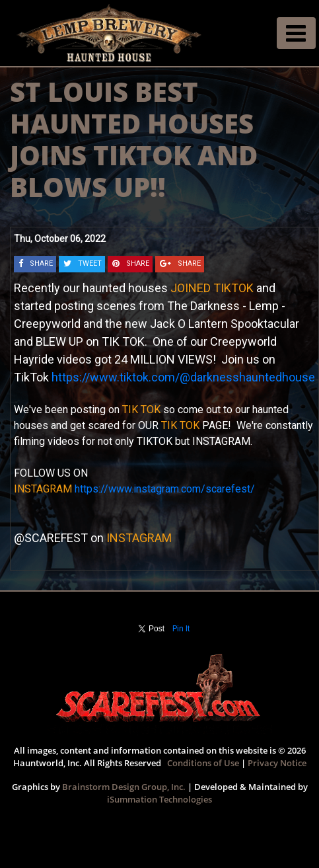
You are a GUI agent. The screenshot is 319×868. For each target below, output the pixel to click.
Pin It (181, 629)
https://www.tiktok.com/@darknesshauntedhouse (183, 377)
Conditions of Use (203, 763)
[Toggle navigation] (296, 33)
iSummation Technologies (159, 799)
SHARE (41, 263)
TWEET (90, 263)
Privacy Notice (277, 763)
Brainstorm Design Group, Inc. (124, 787)
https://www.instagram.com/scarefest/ (165, 489)
